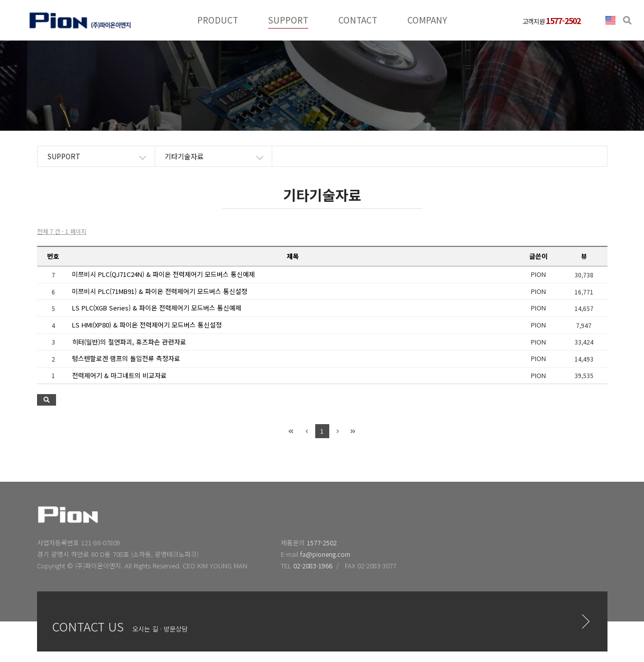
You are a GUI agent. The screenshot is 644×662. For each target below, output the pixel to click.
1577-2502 (322, 543)
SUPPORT (288, 20)
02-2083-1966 (313, 566)
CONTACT (358, 20)
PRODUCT (218, 20)
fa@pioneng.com (325, 554)
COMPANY (427, 20)
